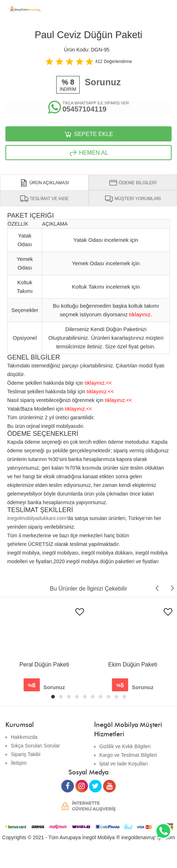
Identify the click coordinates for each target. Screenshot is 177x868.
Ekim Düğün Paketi (133, 664)
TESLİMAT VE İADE (44, 199)
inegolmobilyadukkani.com (37, 518)
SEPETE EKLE (88, 134)
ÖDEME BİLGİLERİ (133, 183)
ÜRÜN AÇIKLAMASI (44, 183)
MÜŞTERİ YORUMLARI (133, 199)
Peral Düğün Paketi (44, 664)
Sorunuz (103, 82)
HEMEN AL (88, 153)
